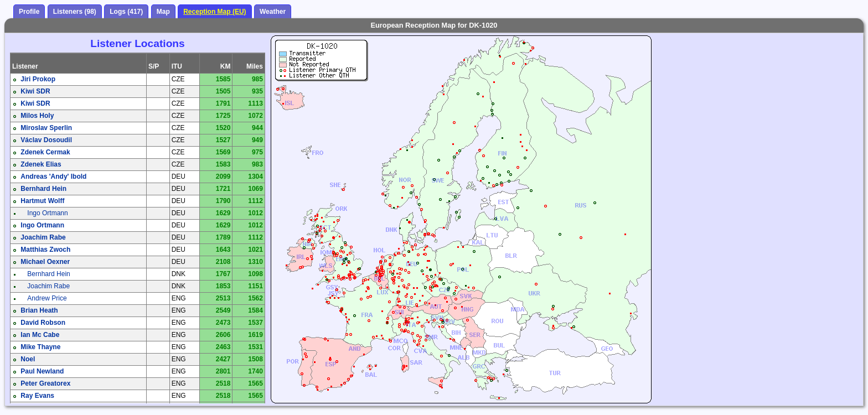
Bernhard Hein (43, 189)
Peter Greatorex (45, 383)
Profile (29, 12)
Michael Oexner (45, 262)
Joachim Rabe (43, 237)
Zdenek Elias (41, 164)
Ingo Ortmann (47, 213)
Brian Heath (39, 310)
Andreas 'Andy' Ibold (53, 177)
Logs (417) (126, 12)
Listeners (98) (75, 12)
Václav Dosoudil (46, 140)
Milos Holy (37, 116)
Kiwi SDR (35, 91)
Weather (273, 12)
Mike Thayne (40, 347)
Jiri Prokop (38, 79)
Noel (28, 359)
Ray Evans (37, 396)
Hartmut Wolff (42, 201)
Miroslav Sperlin (46, 128)
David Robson (43, 323)
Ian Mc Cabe (40, 335)
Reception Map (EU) (215, 12)
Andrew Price (47, 298)
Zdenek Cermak (45, 152)
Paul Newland (42, 371)
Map (163, 12)
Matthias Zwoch (45, 250)
